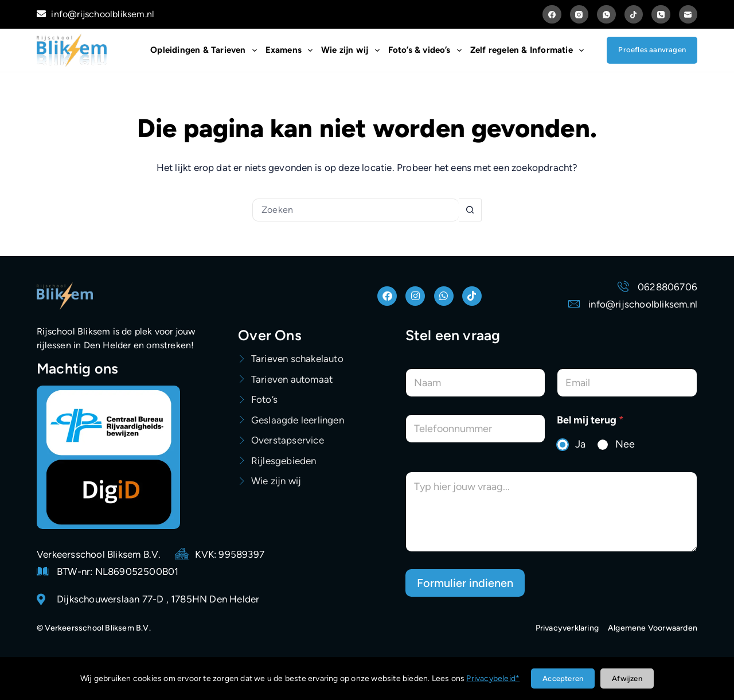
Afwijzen (627, 678)
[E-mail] (688, 15)
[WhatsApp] (606, 15)
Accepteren (563, 678)
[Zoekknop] (470, 210)
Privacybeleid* (493, 678)
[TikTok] (634, 15)
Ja (580, 444)
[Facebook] (552, 15)
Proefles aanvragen (652, 50)
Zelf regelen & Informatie (529, 50)
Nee (625, 444)
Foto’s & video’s (427, 50)
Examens (291, 50)
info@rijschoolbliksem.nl (95, 14)
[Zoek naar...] (356, 210)
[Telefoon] (661, 15)
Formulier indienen (465, 583)
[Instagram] (579, 15)
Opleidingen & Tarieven (206, 50)
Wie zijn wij (352, 50)
